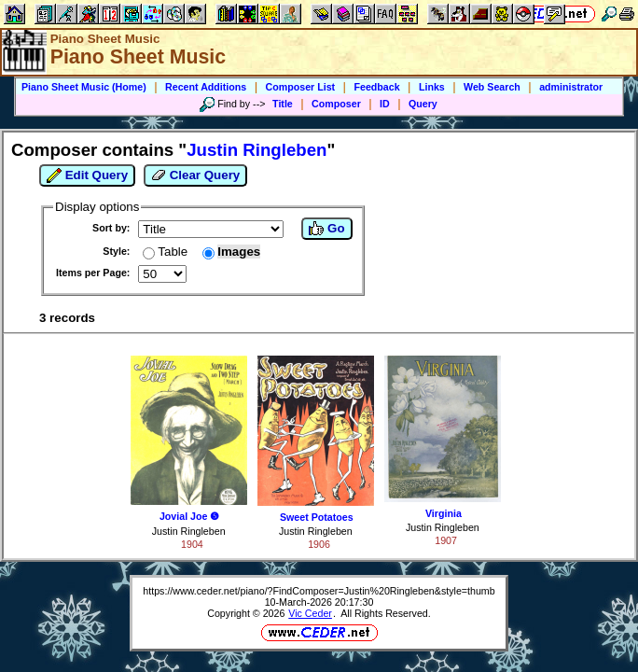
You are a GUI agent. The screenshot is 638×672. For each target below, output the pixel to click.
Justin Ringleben (189, 531)
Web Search (492, 87)
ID (385, 104)
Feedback (376, 87)
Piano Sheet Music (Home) (84, 87)
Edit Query (87, 175)
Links (432, 87)
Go (326, 229)
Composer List (301, 87)
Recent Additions (206, 87)
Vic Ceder (310, 613)
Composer (336, 104)
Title (283, 104)
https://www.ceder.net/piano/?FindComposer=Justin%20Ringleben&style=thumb (319, 591)
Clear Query (195, 175)
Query (423, 104)
